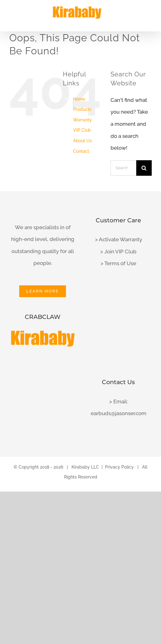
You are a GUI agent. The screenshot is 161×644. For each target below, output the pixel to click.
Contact (81, 151)
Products (82, 109)
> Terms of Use (118, 263)
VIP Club (82, 130)
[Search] (144, 168)
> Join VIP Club (118, 252)
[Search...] (123, 168)
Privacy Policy (119, 467)
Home (79, 99)
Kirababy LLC (85, 467)
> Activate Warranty (119, 239)
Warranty (83, 120)
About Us (83, 141)
